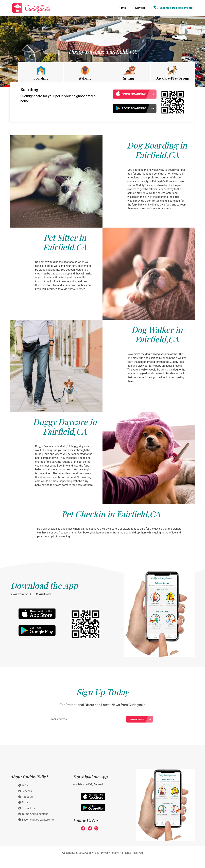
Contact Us (27, 808)
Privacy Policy (109, 853)
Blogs (23, 802)
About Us (25, 797)
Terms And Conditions (33, 814)
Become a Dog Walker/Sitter (176, 8)
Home (123, 8)
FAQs (23, 785)
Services (140, 8)
